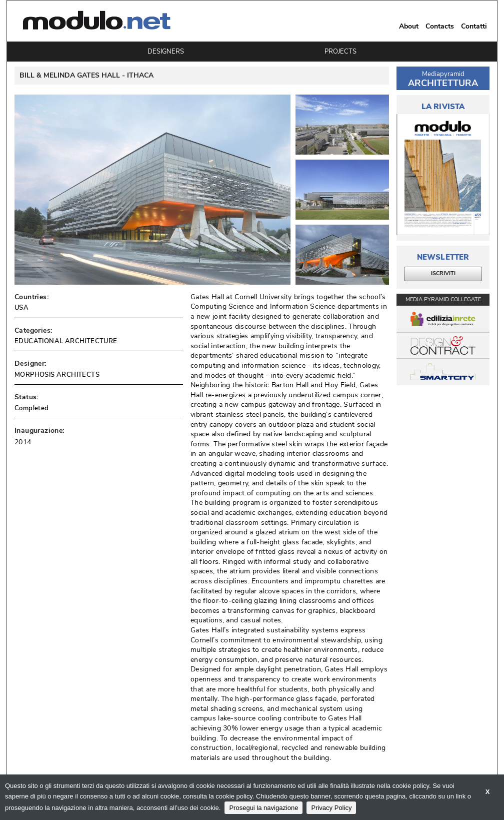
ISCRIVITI (443, 273)
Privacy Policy (331, 808)
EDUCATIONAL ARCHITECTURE (66, 341)
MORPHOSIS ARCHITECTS (57, 375)
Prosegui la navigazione (263, 808)
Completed (32, 408)
